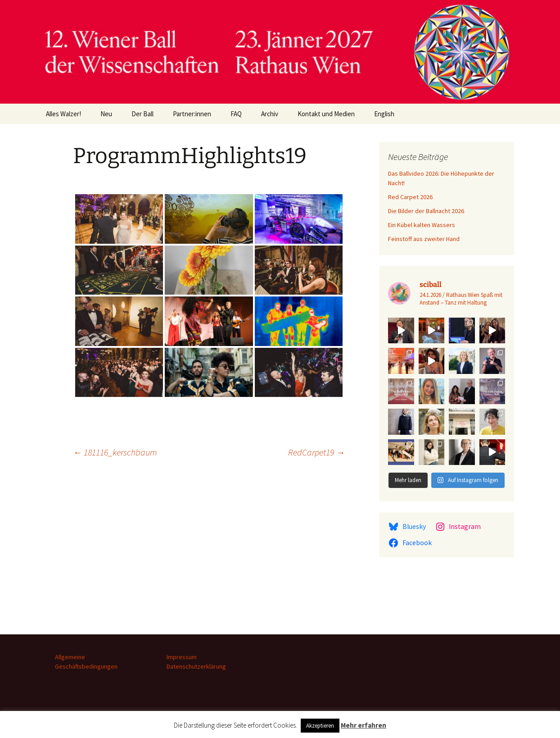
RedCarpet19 (316, 452)
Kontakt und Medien (326, 114)
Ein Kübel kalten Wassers (422, 225)
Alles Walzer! (63, 114)
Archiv (270, 114)
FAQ (236, 114)
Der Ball (142, 114)
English (384, 114)
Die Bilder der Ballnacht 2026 (426, 211)
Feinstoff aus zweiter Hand (424, 239)
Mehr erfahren (364, 725)
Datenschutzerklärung (196, 666)
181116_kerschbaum (115, 452)
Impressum (182, 657)
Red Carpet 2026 (410, 197)
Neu (106, 114)
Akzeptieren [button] (320, 726)
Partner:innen (192, 114)
